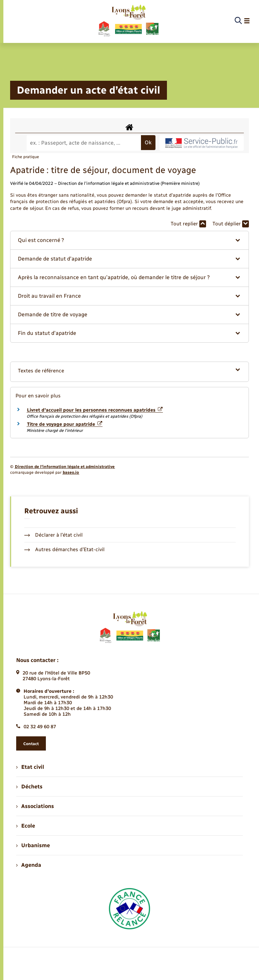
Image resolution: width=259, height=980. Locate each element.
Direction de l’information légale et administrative (65, 467)
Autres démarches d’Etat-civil (64, 549)
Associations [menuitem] (35, 806)
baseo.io (71, 472)
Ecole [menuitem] (26, 826)
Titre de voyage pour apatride (65, 424)
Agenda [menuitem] (29, 865)
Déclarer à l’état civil (53, 535)
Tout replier (188, 224)
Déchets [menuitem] (29, 787)
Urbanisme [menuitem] (33, 845)
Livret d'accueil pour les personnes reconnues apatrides (95, 410)
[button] (129, 240)
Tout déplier (231, 224)
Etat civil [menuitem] (30, 767)
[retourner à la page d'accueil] (128, 21)
